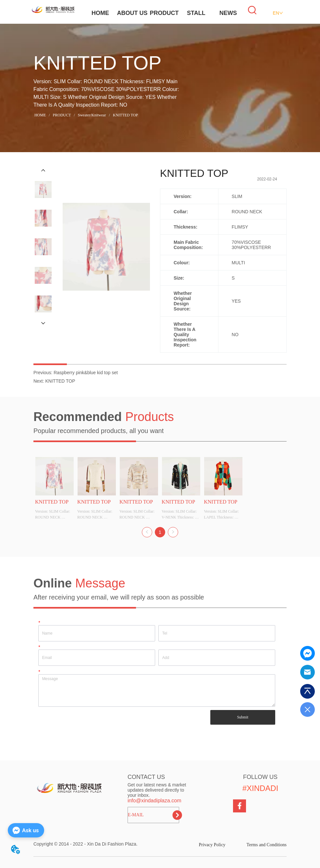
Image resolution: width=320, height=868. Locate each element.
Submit (243, 717)
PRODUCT (164, 13)
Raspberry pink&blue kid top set (86, 373)
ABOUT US (132, 13)
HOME (100, 13)
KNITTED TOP (125, 115)
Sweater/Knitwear (92, 115)
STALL (196, 13)
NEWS (228, 13)
